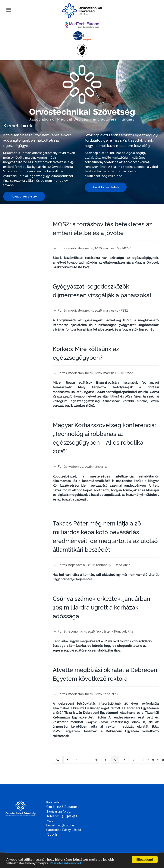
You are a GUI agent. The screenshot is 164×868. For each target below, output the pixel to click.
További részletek (24, 196)
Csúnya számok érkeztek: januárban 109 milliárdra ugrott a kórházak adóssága (101, 607)
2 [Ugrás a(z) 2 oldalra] (86, 760)
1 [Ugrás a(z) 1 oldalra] (77, 760)
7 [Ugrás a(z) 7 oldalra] (134, 760)
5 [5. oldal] (115, 760)
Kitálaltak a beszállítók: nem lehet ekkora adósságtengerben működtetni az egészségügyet (37, 140)
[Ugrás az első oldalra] (58, 760)
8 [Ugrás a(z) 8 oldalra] (143, 760)
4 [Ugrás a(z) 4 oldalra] (105, 760)
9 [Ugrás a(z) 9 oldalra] (153, 760)
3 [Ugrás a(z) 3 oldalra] (96, 760)
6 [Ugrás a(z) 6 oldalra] (124, 760)
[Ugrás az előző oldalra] (68, 760)
